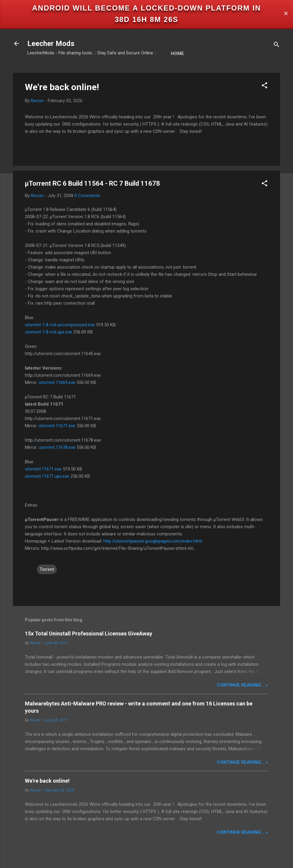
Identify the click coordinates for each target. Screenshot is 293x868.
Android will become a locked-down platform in (146, 8)
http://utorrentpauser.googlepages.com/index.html (153, 541)
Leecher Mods (51, 44)
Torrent (47, 569)
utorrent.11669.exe (57, 382)
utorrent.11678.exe (57, 447)
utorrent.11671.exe (57, 426)
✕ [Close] (286, 14)
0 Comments (87, 196)
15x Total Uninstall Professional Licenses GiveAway (89, 633)
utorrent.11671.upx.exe (47, 476)
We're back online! (62, 87)
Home (177, 53)
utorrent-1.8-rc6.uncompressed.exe (60, 325)
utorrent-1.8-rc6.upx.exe (48, 332)
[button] (264, 86)
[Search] (276, 46)
